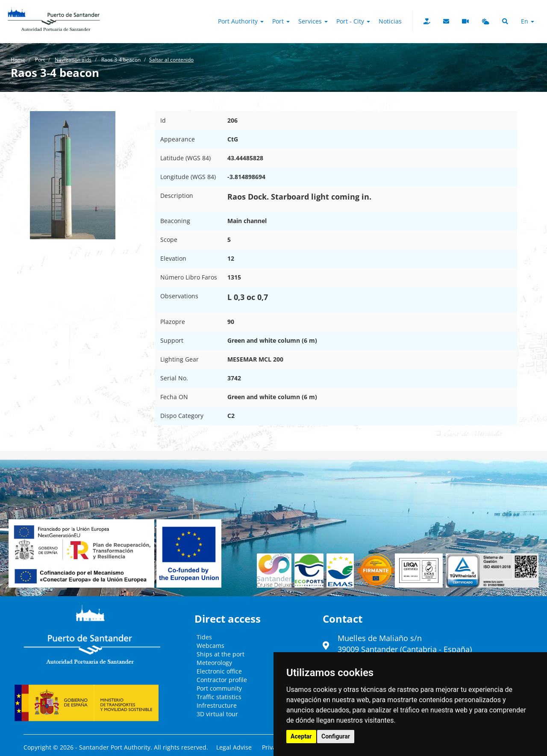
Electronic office (219, 671)
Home (18, 60)
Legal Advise (234, 747)
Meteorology (214, 663)
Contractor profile (222, 680)
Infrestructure (217, 705)
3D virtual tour (217, 714)
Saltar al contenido (171, 60)
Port (281, 21)
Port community (219, 688)
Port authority (241, 21)
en (528, 21)
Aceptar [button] (301, 736)
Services (313, 21)
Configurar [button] (336, 736)
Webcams (210, 646)
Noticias (390, 21)
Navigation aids (73, 60)
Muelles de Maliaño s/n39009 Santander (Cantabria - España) (405, 644)
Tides (204, 637)
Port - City (353, 21)
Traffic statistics (219, 697)
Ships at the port (221, 654)
